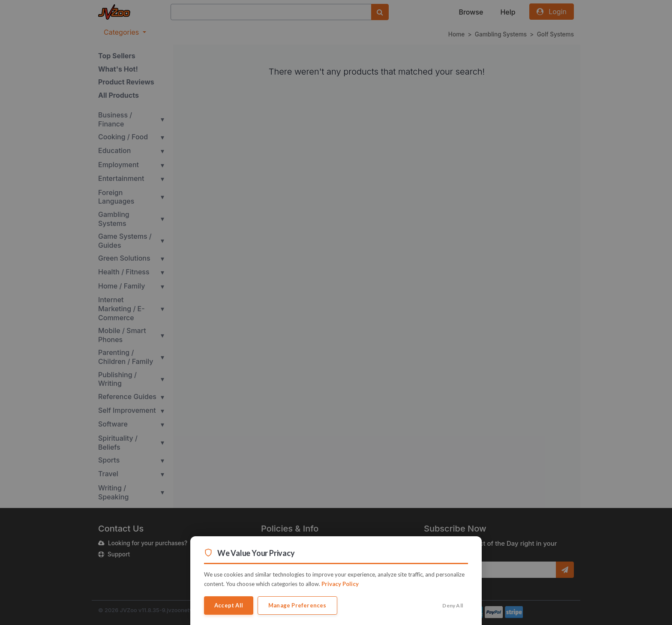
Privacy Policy (340, 584)
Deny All (453, 605)
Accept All (229, 605)
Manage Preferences (297, 605)
